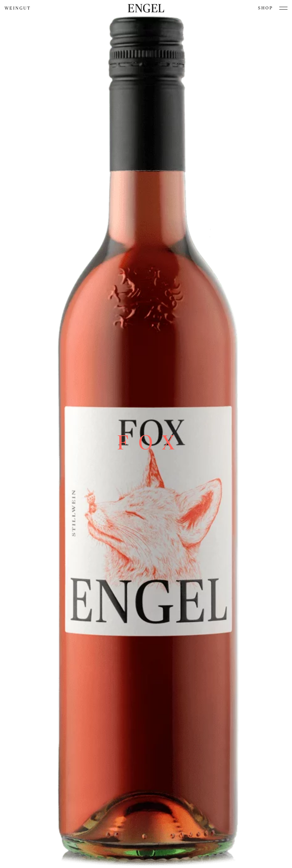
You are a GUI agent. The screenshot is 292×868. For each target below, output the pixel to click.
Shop (265, 8)
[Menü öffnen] (283, 8)
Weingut (18, 8)
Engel (146, 8)
